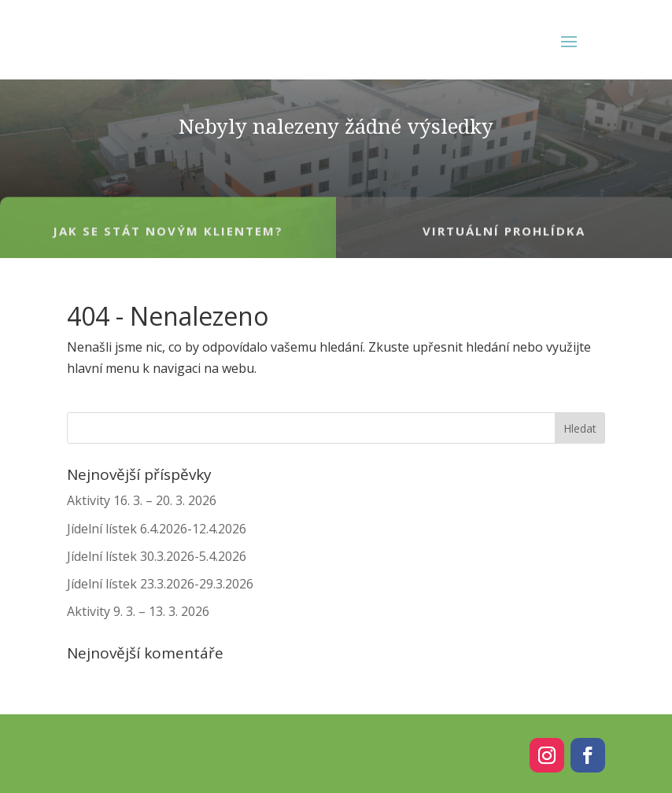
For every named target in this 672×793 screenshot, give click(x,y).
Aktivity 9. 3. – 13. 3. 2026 (138, 611)
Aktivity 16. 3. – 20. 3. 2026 (142, 500)
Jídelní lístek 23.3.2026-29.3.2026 (160, 584)
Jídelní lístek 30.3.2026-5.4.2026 (157, 556)
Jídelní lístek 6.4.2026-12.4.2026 (157, 529)
